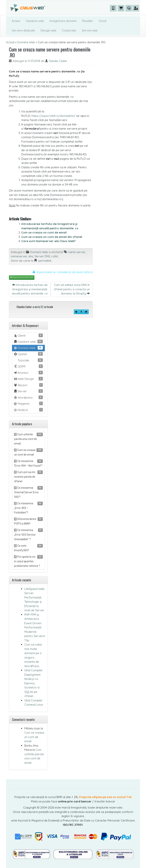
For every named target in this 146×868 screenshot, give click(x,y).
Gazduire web (35, 21)
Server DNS (42, 256)
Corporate (69, 30)
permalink (45, 261)
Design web (48, 30)
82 (42, 307)
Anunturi (28, 373)
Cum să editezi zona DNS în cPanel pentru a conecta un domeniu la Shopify (72, 289)
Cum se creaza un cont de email (44, 232)
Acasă (10, 42)
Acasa (16, 21)
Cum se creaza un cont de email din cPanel (52, 237)
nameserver (19, 256)
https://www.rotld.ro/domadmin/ (54, 116)
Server (28, 391)
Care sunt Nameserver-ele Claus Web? (48, 241)
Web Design (28, 379)
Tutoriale (30, 360)
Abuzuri (28, 385)
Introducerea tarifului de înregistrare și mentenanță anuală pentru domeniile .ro (30, 289)
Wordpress (28, 397)
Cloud (102, 21)
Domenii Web (26, 42)
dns (31, 256)
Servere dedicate (23, 30)
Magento (28, 404)
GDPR (28, 366)
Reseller (88, 21)
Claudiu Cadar (58, 61)
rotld (55, 256)
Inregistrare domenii (63, 21)
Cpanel (28, 354)
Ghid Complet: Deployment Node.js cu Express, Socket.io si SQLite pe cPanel (34, 683)
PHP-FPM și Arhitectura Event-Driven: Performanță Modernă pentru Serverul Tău (35, 627)
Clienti (28, 335)
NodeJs (28, 410)
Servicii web (90, 30)
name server (77, 252)
